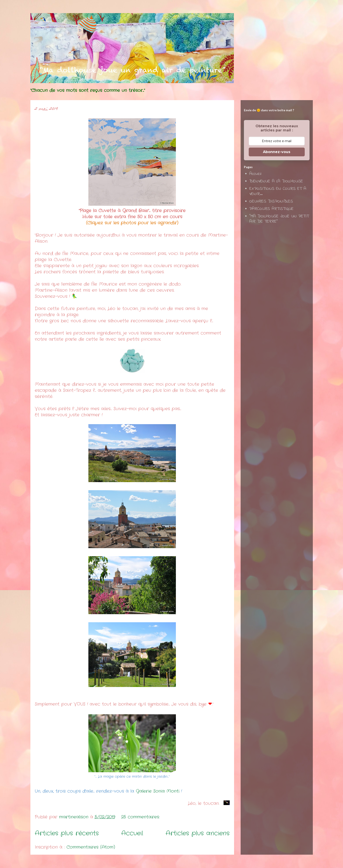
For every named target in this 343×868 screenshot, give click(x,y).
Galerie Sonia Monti (158, 791)
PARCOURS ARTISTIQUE (271, 209)
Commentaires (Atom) (91, 847)
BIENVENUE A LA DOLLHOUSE (276, 181)
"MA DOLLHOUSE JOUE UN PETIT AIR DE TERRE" (279, 219)
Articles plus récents (67, 833)
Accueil (132, 833)
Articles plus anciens (198, 833)
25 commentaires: (141, 817)
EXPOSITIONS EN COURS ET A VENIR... (278, 191)
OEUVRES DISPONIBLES (271, 201)
